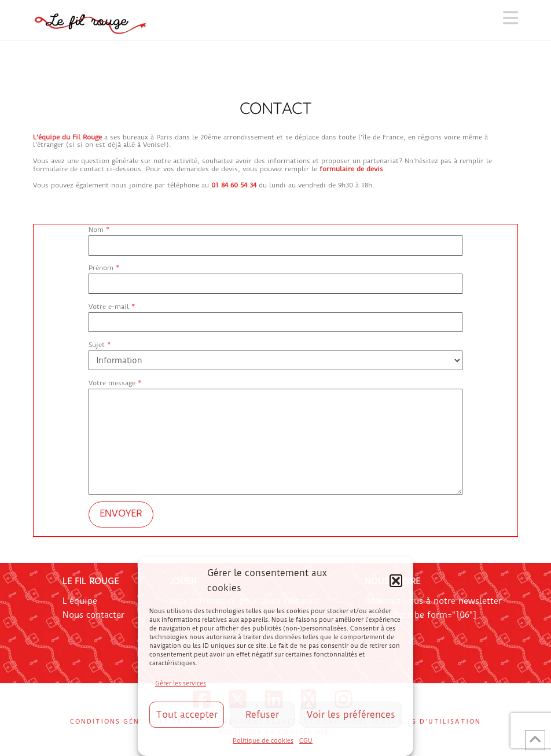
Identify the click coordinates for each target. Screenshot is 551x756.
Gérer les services (181, 683)
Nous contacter (93, 615)
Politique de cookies (263, 741)
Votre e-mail (275, 316)
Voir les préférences (351, 715)
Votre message (275, 388)
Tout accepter (187, 715)
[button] (396, 581)
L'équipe (80, 601)
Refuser (262, 715)
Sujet (275, 354)
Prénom (275, 277)
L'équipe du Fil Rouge (67, 137)
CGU (306, 741)
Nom (275, 239)
